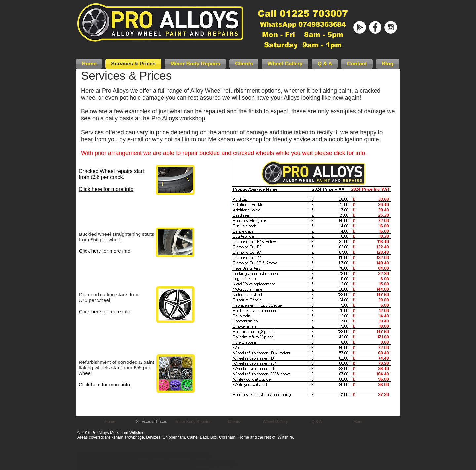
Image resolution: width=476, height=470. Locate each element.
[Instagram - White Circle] (391, 27)
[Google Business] (360, 27)
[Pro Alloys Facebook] (375, 27)
